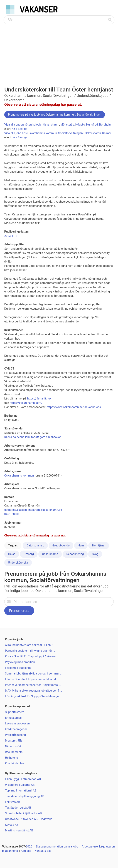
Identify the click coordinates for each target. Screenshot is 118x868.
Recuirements (14, 752)
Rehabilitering (75, 554)
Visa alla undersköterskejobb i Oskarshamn (32, 125)
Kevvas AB (12, 825)
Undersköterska (18, 563)
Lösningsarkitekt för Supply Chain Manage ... (33, 696)
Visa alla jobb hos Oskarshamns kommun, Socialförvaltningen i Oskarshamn (53, 133)
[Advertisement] (59, 51)
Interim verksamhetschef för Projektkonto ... (33, 685)
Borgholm (105, 125)
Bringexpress (13, 718)
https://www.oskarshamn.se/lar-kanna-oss (74, 407)
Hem (81, 545)
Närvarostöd (13, 746)
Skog (95, 554)
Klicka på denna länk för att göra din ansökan (33, 437)
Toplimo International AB (21, 791)
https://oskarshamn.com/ (26, 403)
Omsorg (29, 554)
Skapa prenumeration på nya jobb (57, 847)
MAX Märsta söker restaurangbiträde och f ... (33, 691)
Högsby (80, 125)
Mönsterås (67, 125)
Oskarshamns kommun (19, 476)
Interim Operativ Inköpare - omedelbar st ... (32, 679)
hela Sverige (19, 129)
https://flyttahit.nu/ (39, 399)
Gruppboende (61, 545)
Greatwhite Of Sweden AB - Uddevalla (29, 819)
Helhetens (11, 758)
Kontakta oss (43, 851)
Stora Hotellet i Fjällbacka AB (23, 813)
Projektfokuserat (16, 735)
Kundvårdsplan (14, 763)
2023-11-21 (12, 236)
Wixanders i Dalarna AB (20, 785)
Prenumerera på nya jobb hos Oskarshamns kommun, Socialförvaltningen (55, 115)
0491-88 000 (12, 514)
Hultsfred (92, 125)
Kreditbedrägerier (16, 729)
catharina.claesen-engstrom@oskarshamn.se (33, 510)
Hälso (12, 554)
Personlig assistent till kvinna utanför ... (30, 651)
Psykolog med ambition (20, 662)
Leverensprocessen (17, 723)
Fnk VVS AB (13, 802)
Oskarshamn (50, 554)
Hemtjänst (99, 545)
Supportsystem (15, 712)
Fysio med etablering (18, 668)
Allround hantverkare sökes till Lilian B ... (31, 645)
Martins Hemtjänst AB (19, 830)
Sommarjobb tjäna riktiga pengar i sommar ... (34, 674)
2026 (29, 847)
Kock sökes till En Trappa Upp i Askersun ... (32, 656)
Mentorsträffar (14, 741)
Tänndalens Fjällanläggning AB (24, 796)
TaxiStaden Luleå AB (18, 808)
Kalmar (107, 133)
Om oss (26, 851)
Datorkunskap (35, 545)
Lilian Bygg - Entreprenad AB (23, 779)
